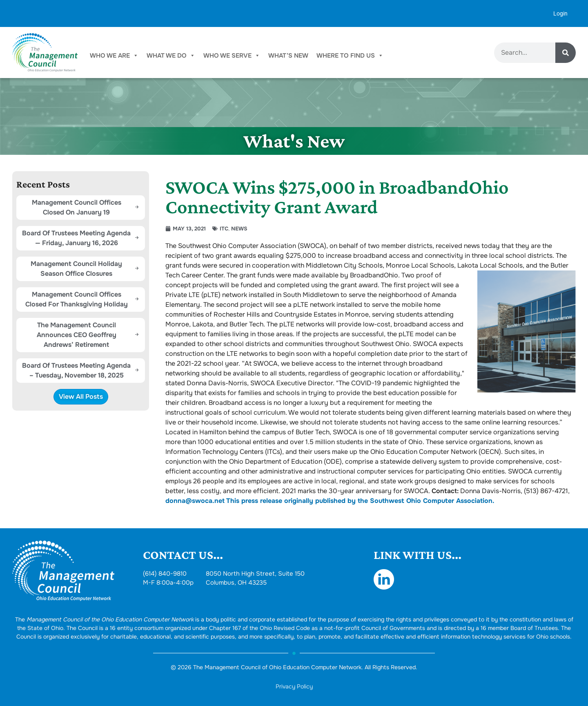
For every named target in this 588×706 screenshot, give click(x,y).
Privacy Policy (294, 686)
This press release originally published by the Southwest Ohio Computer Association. (360, 501)
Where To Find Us (350, 56)
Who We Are (114, 56)
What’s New (288, 56)
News (239, 229)
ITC (224, 229)
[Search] (566, 53)
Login (560, 13)
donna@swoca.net (195, 501)
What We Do (171, 56)
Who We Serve (232, 56)
